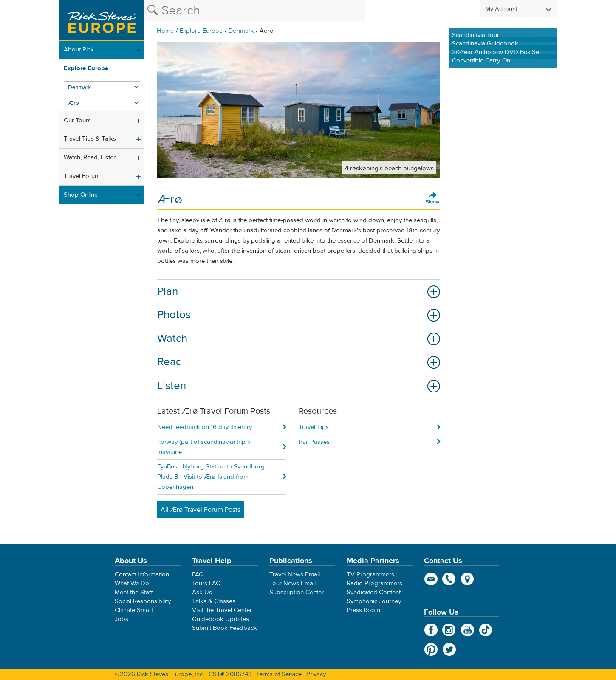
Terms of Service (279, 674)
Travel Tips (314, 427)
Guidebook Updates (220, 619)
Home (165, 31)
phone (449, 579)
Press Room (363, 610)
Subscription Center (297, 592)
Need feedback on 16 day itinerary (205, 427)
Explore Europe (201, 31)
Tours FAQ (206, 583)
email (431, 579)
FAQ (198, 574)
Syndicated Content (374, 592)
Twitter (449, 649)
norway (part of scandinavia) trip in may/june (205, 447)
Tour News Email (292, 583)
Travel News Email (295, 574)
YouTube (468, 630)
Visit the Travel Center (222, 610)
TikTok (486, 630)
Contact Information (142, 574)
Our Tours (77, 120)
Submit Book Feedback (225, 628)
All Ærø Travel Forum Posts (201, 510)
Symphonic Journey (374, 601)
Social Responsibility (143, 601)
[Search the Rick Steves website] (255, 11)
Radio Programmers (374, 583)
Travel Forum (82, 176)
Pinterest (431, 649)
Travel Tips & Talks (90, 139)
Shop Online (81, 195)
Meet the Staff (134, 592)
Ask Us (202, 592)
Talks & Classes (214, 601)
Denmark (241, 31)
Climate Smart (134, 610)
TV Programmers (370, 574)
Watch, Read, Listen (90, 157)
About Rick (79, 49)
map (468, 579)
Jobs (122, 619)
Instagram (449, 630)
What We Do (132, 583)
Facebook (431, 630)
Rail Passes (314, 442)
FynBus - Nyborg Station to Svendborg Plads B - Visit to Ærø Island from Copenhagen (211, 477)
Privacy (316, 674)
